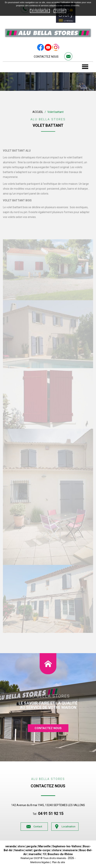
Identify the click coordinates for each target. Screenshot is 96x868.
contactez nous (48, 728)
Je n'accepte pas (40, 11)
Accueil (38, 112)
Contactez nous (46, 57)
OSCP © (38, 858)
